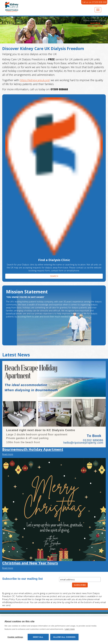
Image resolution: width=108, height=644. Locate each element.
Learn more (70, 629)
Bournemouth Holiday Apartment (33, 449)
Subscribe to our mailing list (22, 579)
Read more (8, 454)
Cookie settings (15, 637)
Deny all (38, 637)
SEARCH (54, 276)
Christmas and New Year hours (30, 563)
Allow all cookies (64, 637)
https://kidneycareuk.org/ (35, 80)
